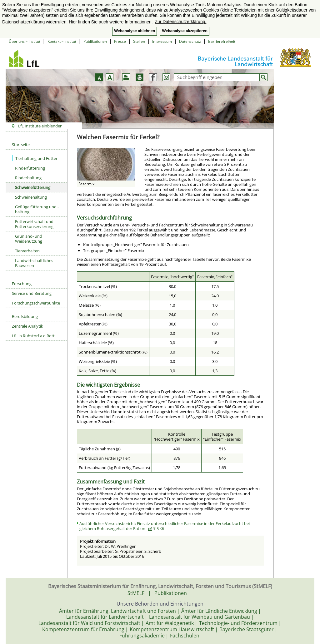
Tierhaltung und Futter (35, 158)
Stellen (139, 41)
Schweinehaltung (31, 197)
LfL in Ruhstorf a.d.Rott (33, 336)
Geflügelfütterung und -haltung (37, 209)
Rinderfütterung (30, 168)
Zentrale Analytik (27, 326)
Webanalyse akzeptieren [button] (185, 31)
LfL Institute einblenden (40, 126)
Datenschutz (190, 41)
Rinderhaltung (28, 178)
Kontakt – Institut (62, 41)
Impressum (162, 41)
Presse (120, 41)
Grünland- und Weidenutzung (29, 239)
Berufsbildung (25, 316)
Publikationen (95, 41)
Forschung (22, 284)
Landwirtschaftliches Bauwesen (34, 263)
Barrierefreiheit (222, 41)
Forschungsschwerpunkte (36, 303)
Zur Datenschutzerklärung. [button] (180, 22)
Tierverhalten (27, 251)
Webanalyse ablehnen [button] (135, 31)
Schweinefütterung (33, 187)
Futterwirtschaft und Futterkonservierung (34, 224)
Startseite (21, 145)
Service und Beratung (32, 293)
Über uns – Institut (25, 41)
